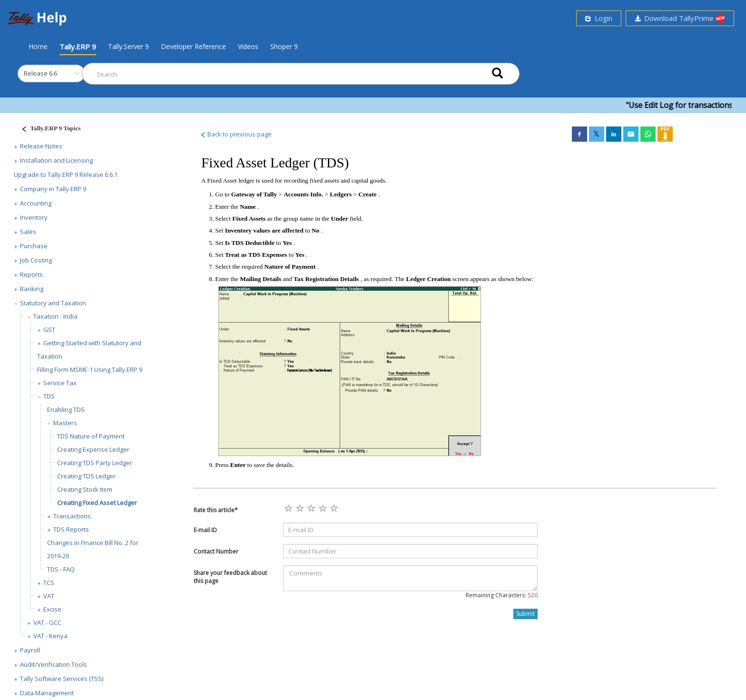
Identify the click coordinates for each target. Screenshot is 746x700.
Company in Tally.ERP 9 (53, 189)
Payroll (30, 650)
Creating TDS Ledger (86, 476)
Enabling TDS (66, 409)
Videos (248, 46)
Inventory (34, 217)
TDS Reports (71, 529)
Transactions (72, 516)
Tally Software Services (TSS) (62, 679)
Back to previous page (236, 134)
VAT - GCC (47, 622)
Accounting (36, 203)
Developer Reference (193, 46)
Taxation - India (55, 316)
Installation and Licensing (56, 160)
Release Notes (41, 146)
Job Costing (36, 260)
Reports (31, 274)
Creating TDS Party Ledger (95, 463)
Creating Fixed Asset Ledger (97, 503)
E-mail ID (205, 530)
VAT (49, 596)
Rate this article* (216, 510)
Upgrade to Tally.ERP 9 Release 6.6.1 (66, 175)
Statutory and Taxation (53, 303)
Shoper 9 (284, 46)
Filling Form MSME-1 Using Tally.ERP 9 (90, 369)
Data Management (47, 693)
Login (599, 18)
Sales (28, 232)
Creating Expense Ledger (93, 449)
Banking (32, 289)
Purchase (34, 246)
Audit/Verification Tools (54, 664)
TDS (49, 396)
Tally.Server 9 (128, 46)
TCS (49, 583)
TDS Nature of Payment (91, 436)
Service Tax (60, 383)
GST (49, 330)
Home (38, 46)
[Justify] (48, 130)
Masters (65, 423)
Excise (52, 609)
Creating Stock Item (85, 489)
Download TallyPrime (680, 18)
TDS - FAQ (61, 569)
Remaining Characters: (502, 595)
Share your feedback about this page (230, 577)
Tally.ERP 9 (78, 47)
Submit (525, 614)
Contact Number (216, 551)
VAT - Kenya (50, 636)
